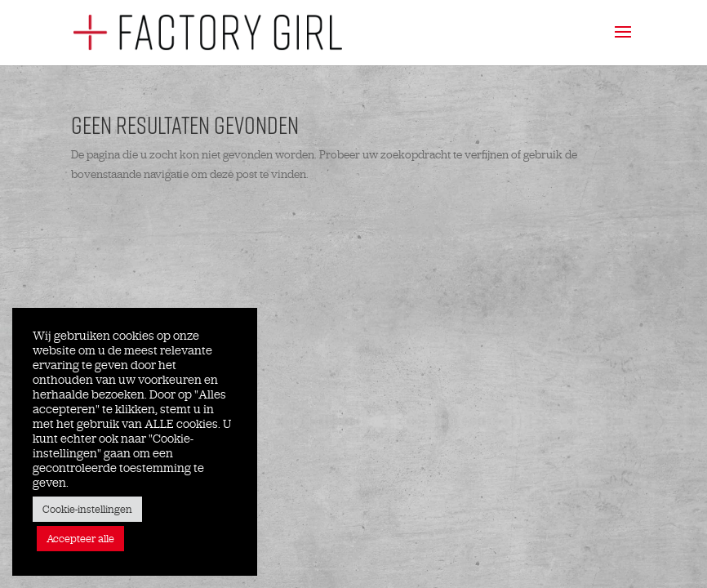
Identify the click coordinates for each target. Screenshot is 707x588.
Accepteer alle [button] (80, 539)
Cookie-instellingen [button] (87, 509)
